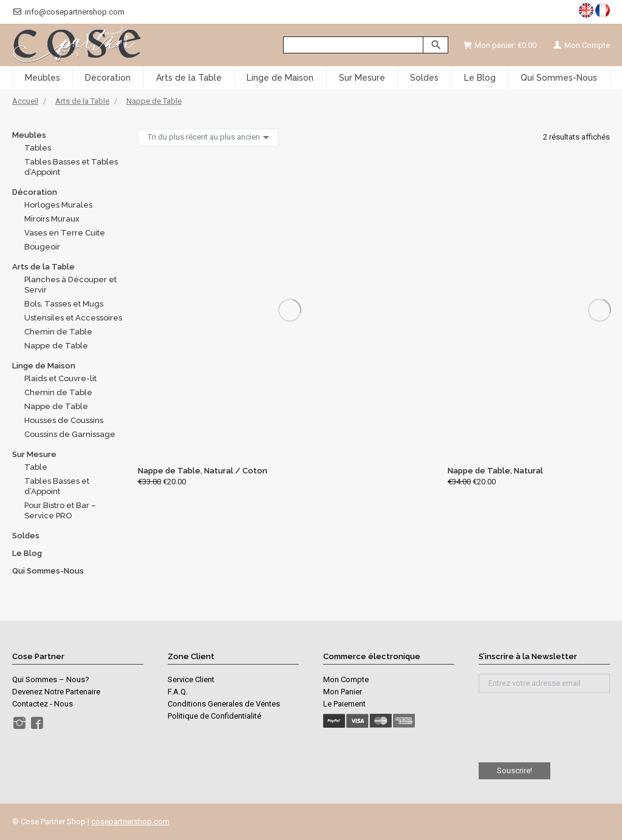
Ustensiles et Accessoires (73, 318)
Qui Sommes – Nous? (51, 679)
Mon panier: (500, 45)
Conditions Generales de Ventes (224, 704)
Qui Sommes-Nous (48, 571)
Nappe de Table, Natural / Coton (203, 471)
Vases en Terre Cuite (65, 233)
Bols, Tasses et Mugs (64, 304)
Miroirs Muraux (52, 219)
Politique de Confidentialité (214, 716)
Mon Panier (343, 692)
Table (36, 467)
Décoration (35, 192)
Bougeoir (42, 247)
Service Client (191, 679)
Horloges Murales (58, 205)
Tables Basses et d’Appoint (57, 486)
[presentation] (544, 723)
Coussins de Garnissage (70, 434)
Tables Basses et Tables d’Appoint (71, 167)
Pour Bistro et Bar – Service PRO (60, 510)
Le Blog (27, 553)
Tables (38, 148)
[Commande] (208, 137)
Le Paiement (344, 704)
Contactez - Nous (43, 704)
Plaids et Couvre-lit (60, 378)
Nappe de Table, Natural (495, 471)
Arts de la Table (43, 267)
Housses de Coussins (64, 420)
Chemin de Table (58, 332)
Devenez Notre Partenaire (56, 692)
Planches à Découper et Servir (70, 285)
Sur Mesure (34, 454)
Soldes (26, 536)
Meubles (29, 135)
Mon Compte (581, 45)
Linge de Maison (44, 366)
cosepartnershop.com (130, 821)
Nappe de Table (56, 346)
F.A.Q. (178, 692)
